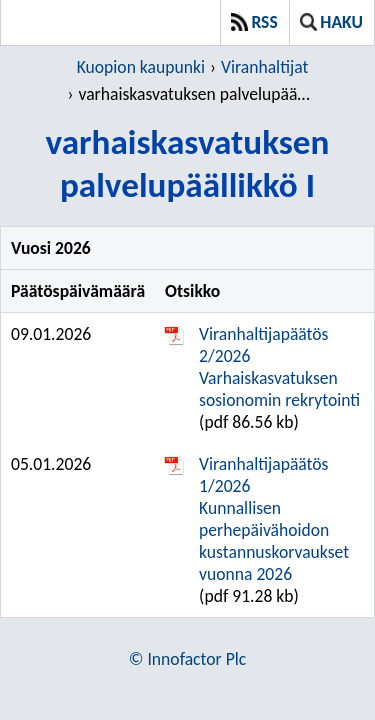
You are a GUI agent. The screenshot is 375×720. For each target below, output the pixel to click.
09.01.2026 (51, 334)
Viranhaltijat (264, 67)
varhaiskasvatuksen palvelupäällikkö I (195, 94)
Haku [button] (331, 22)
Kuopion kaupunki (141, 67)
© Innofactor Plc (187, 659)
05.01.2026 (51, 464)
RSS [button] (254, 22)
